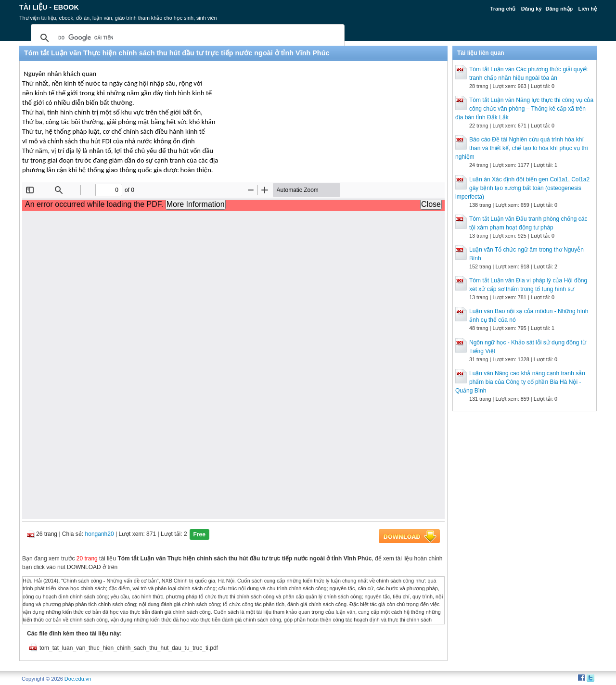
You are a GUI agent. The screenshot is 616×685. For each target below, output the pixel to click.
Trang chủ (503, 9)
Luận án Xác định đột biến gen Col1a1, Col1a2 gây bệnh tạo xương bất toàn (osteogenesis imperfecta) (522, 188)
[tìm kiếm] (186, 38)
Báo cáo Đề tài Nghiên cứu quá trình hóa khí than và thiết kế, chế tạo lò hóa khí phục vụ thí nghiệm (522, 148)
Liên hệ (588, 9)
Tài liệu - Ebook (49, 7)
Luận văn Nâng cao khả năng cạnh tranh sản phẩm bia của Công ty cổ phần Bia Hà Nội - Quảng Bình (520, 382)
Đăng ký (532, 9)
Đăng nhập (559, 9)
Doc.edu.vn (78, 679)
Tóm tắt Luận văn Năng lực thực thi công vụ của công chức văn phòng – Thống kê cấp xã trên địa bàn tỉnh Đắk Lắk (524, 109)
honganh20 (100, 534)
